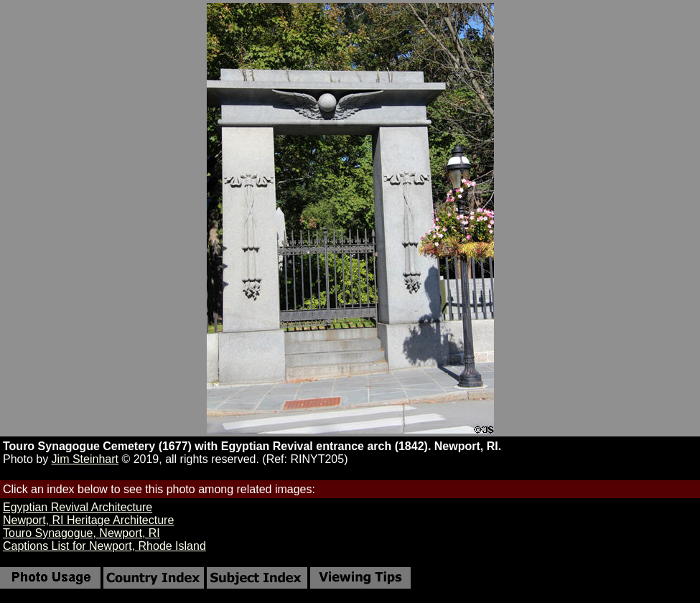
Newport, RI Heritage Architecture (88, 520)
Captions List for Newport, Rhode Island (104, 546)
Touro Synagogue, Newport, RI (81, 533)
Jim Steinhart (85, 459)
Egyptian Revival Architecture (78, 507)
